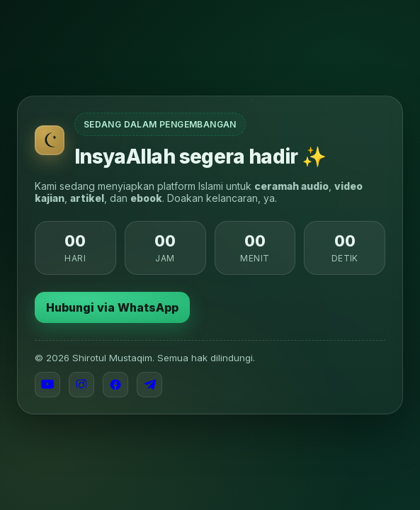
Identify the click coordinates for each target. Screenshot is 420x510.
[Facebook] (115, 385)
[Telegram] (149, 385)
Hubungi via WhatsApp (112, 307)
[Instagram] (81, 385)
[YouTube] (47, 385)
